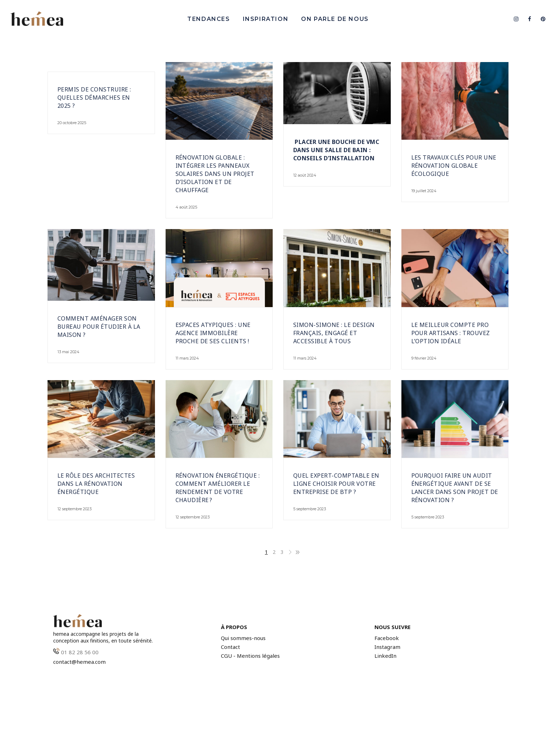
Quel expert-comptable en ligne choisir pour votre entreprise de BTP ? (336, 484)
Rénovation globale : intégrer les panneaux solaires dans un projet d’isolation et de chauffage (215, 174)
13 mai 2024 (68, 352)
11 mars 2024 (187, 358)
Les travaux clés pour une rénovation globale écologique (454, 166)
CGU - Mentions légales (250, 656)
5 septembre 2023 (310, 509)
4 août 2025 (186, 207)
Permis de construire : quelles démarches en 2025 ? (94, 98)
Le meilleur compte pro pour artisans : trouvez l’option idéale (451, 333)
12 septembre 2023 (74, 509)
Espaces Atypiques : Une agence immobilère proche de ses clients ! (213, 333)
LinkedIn (385, 656)
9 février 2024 (424, 358)
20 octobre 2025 (72, 123)
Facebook (387, 638)
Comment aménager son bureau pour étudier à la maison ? (99, 327)
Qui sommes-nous (243, 638)
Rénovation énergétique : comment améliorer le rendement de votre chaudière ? (218, 488)
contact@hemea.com (79, 662)
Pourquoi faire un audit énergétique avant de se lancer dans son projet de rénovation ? (455, 488)
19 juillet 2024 (424, 191)
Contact (230, 647)
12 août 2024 (305, 175)
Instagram (387, 647)
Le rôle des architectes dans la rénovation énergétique (96, 484)
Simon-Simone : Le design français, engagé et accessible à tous (334, 333)
